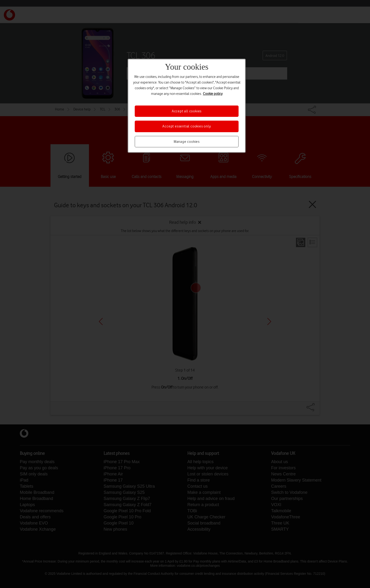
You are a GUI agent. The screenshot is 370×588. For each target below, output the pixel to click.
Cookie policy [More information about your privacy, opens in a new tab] (213, 94)
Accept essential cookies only (187, 126)
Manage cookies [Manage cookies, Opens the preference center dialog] (187, 142)
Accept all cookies (187, 111)
